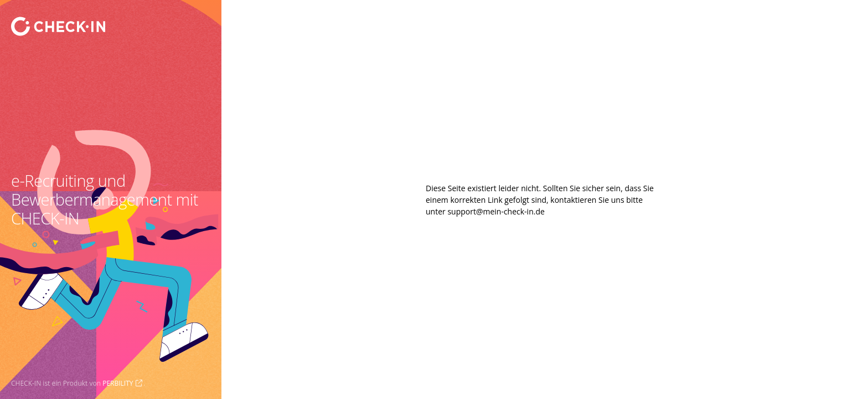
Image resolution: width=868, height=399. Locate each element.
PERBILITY (118, 383)
